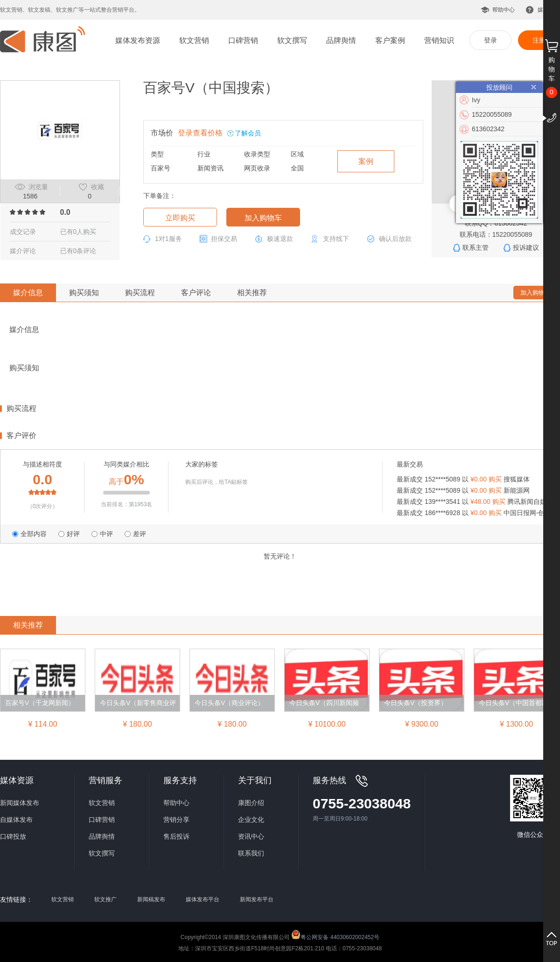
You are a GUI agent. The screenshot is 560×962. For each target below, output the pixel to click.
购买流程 (140, 293)
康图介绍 (251, 803)
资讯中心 (251, 836)
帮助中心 (504, 10)
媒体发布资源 (138, 40)
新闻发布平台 (257, 899)
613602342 (488, 129)
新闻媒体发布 (20, 803)
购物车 (552, 69)
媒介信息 (28, 293)
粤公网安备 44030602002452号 (335, 934)
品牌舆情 (341, 40)
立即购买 (180, 218)
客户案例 (390, 40)
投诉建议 (526, 248)
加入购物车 (263, 218)
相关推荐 (252, 293)
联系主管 (476, 248)
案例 (366, 161)
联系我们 (251, 853)
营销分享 (176, 820)
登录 (490, 40)
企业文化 (251, 820)
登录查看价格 (200, 133)
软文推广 (105, 899)
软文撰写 (292, 40)
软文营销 (194, 40)
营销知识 (439, 40)
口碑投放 (13, 836)
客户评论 (196, 293)
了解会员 (248, 133)
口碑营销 (243, 40)
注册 (539, 40)
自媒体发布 (16, 820)
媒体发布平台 (203, 899)
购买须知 (84, 293)
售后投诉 (176, 836)
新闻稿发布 (151, 899)
